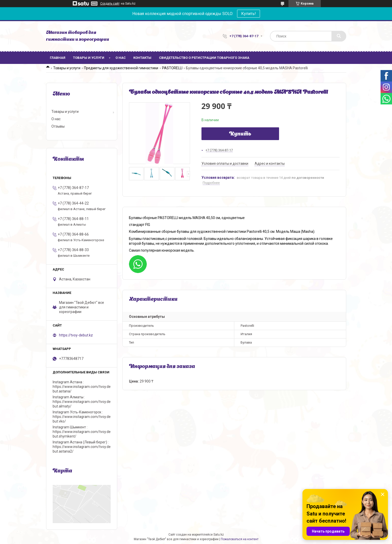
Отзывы (58, 126)
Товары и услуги (89, 58)
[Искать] (339, 36)
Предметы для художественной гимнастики (121, 68)
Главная (58, 58)
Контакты (142, 58)
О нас (121, 58)
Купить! (249, 14)
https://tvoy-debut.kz (76, 335)
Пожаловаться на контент (240, 539)
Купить (240, 134)
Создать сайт (110, 4)
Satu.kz (219, 535)
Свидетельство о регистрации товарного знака (204, 58)
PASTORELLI (172, 68)
